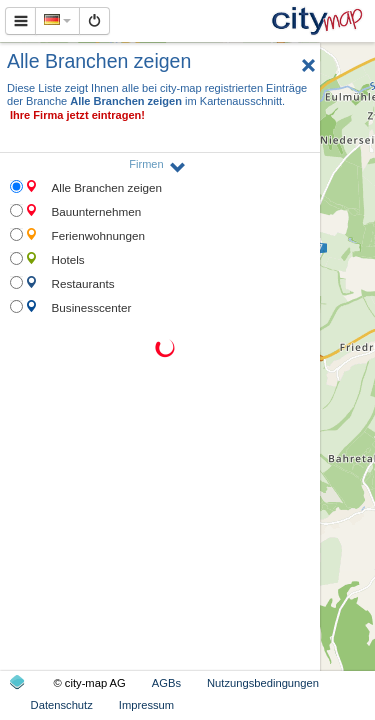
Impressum (146, 705)
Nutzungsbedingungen (263, 683)
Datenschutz (62, 705)
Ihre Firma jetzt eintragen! (77, 115)
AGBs (166, 683)
